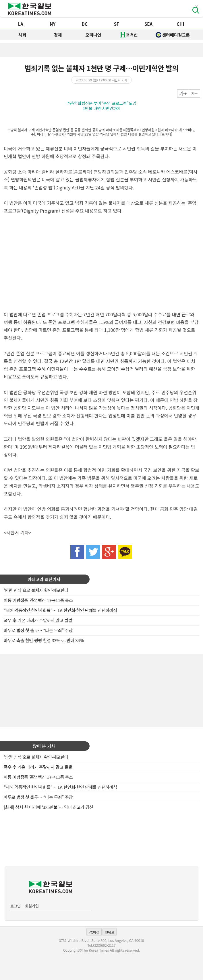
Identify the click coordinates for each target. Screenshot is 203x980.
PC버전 (94, 932)
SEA (148, 24)
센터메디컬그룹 (173, 35)
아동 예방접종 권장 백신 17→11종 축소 (38, 600)
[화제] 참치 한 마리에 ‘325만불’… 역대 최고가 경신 (48, 807)
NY (53, 24)
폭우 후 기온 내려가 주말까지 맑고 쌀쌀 (38, 620)
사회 (22, 35)
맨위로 (110, 932)
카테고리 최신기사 (44, 579)
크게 (183, 94)
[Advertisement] (102, 690)
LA (21, 24)
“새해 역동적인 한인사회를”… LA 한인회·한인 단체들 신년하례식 (60, 610)
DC (85, 24)
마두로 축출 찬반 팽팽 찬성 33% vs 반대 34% (44, 640)
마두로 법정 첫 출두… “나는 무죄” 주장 (38, 630)
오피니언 (93, 35)
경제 (58, 35)
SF (117, 24)
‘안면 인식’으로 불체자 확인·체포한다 (36, 590)
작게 (195, 94)
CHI (180, 24)
